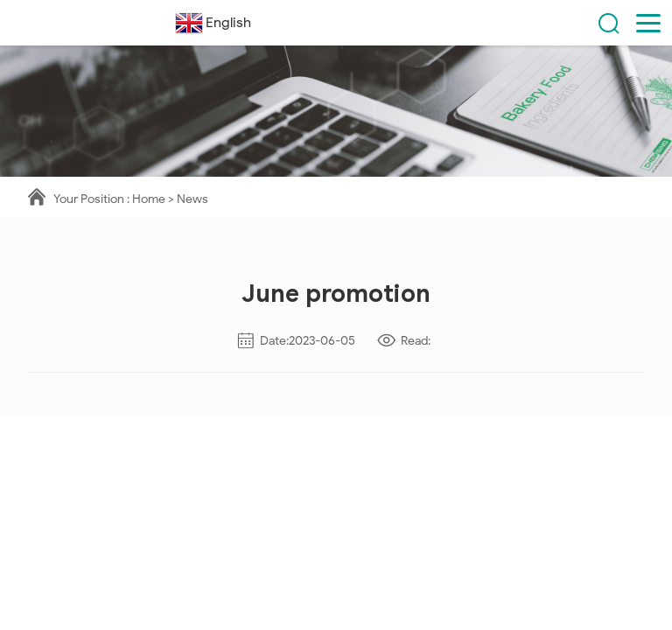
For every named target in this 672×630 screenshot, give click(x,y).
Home (149, 199)
